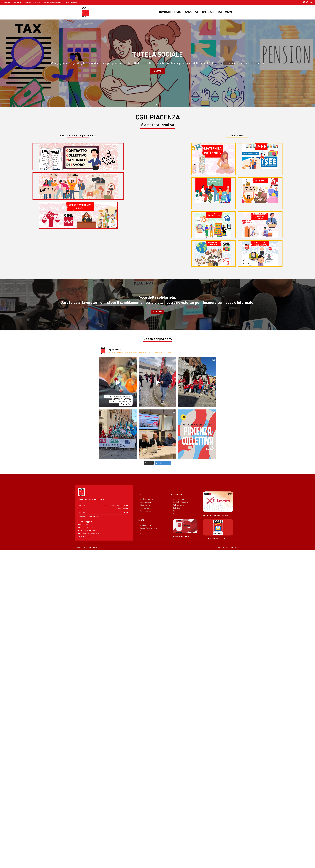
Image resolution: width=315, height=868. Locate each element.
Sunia (175, 535)
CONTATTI (18, 2)
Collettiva (176, 530)
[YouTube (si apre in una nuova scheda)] (310, 2)
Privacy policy (223, 569)
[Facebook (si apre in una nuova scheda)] (304, 2)
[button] (156, 104)
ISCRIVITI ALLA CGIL (71, 2)
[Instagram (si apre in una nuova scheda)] (307, 2)
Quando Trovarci (225, 12)
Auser (175, 533)
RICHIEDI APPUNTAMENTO (33, 2)
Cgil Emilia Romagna (180, 524)
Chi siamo (143, 555)
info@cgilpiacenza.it (90, 531)
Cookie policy (235, 569)
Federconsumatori (180, 527)
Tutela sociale (191, 12)
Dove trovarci (208, 12)
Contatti (143, 552)
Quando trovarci (146, 533)
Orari (88, 517)
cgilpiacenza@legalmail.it (91, 534)
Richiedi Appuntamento (148, 549)
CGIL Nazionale (179, 521)
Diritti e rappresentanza (170, 12)
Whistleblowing (145, 546)
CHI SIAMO (7, 2)
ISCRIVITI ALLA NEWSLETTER (53, 2)
